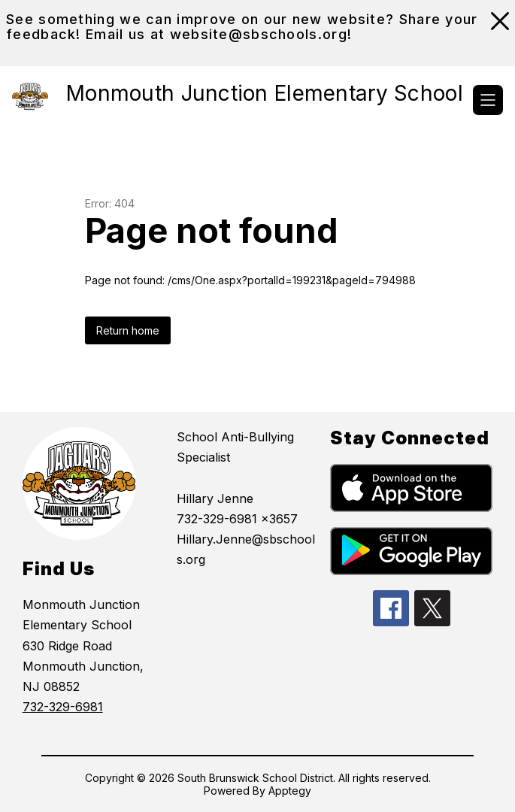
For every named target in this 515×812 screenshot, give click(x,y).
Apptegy (290, 791)
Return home (128, 330)
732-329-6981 (63, 707)
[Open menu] (488, 100)
